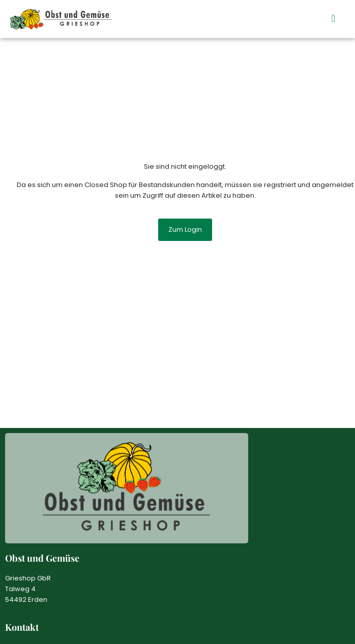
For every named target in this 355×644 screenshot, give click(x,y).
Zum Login (185, 229)
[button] (333, 18)
